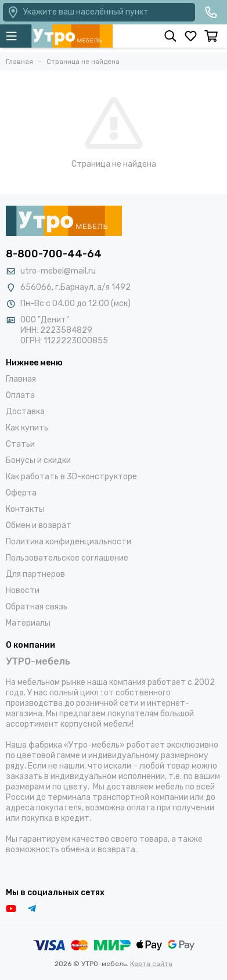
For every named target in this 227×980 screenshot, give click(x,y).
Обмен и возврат (39, 525)
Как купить (27, 428)
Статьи (20, 444)
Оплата (20, 395)
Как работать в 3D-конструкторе (71, 477)
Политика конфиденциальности (69, 542)
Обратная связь (37, 607)
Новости (23, 590)
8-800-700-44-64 (54, 254)
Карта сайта (151, 964)
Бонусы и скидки (38, 460)
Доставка (25, 412)
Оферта (21, 493)
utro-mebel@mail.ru (58, 271)
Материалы (28, 623)
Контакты (25, 509)
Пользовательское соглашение (67, 558)
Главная (21, 379)
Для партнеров (35, 574)
